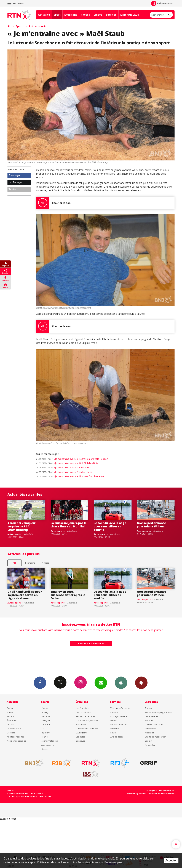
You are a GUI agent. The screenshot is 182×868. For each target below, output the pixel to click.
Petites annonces (119, 724)
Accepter (171, 860)
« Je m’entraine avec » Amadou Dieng (64, 472)
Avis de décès (117, 737)
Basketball (46, 716)
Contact (148, 741)
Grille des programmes (87, 720)
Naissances (81, 724)
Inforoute (115, 729)
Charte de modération (156, 737)
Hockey (45, 712)
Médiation (150, 733)
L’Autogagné (82, 733)
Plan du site (45, 796)
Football (45, 708)
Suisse (10, 712)
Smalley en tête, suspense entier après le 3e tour (68, 595)
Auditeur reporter (16, 737)
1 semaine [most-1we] (30, 563)
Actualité (44, 15)
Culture (10, 724)
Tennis (44, 737)
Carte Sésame (151, 716)
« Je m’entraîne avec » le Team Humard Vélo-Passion (72, 459)
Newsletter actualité (16, 741)
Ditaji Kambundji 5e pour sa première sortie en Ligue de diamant (25, 595)
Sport (57, 15)
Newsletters (101, 683)
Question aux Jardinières (88, 729)
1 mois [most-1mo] (46, 563)
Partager (14, 175)
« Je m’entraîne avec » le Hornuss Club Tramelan (70, 476)
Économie (12, 720)
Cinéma (114, 712)
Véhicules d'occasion (120, 708)
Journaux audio (14, 729)
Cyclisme (46, 724)
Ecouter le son (53, 203)
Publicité (149, 720)
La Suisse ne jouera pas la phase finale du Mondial (69, 525)
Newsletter (150, 745)
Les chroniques (83, 712)
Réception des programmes (158, 712)
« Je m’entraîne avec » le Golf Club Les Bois (67, 463)
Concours (80, 741)
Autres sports (38, 26)
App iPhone (121, 683)
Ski (43, 729)
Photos (85, 15)
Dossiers (11, 733)
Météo (113, 720)
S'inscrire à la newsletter (91, 643)
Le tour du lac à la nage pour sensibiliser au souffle (110, 526)
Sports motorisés (49, 741)
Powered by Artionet (137, 794)
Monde (10, 716)
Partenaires (150, 729)
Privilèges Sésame (119, 716)
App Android (141, 683)
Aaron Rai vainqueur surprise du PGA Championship (22, 526)
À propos (149, 708)
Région (10, 708)
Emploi (114, 733)
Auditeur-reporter (162, 3)
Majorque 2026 (130, 15)
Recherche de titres (85, 716)
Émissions (71, 15)
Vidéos (98, 15)
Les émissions (82, 708)
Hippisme (46, 733)
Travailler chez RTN (154, 724)
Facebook (40, 683)
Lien (12, 189)
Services (111, 15)
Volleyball (46, 720)
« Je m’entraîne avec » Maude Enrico (64, 468)
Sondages (80, 737)
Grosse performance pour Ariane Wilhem (151, 525)
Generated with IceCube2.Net (161, 794)
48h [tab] (15, 563)
